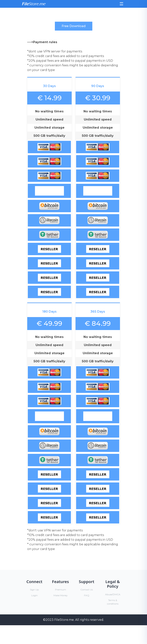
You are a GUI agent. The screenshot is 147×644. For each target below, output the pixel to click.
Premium (61, 590)
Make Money (61, 595)
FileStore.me (64, 620)
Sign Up (34, 590)
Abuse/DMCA (113, 594)
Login (34, 595)
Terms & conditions (113, 602)
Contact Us (87, 590)
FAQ (87, 595)
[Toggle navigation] (122, 4)
